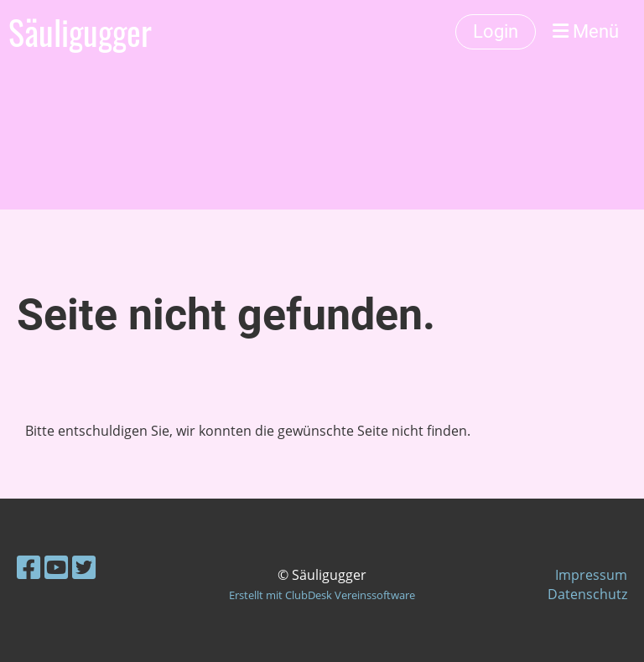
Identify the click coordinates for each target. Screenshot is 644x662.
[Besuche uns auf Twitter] (84, 567)
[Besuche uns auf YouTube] (56, 567)
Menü (586, 31)
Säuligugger (80, 32)
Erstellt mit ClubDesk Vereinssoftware (322, 595)
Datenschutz (587, 594)
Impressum (591, 575)
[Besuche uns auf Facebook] (29, 567)
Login (496, 31)
